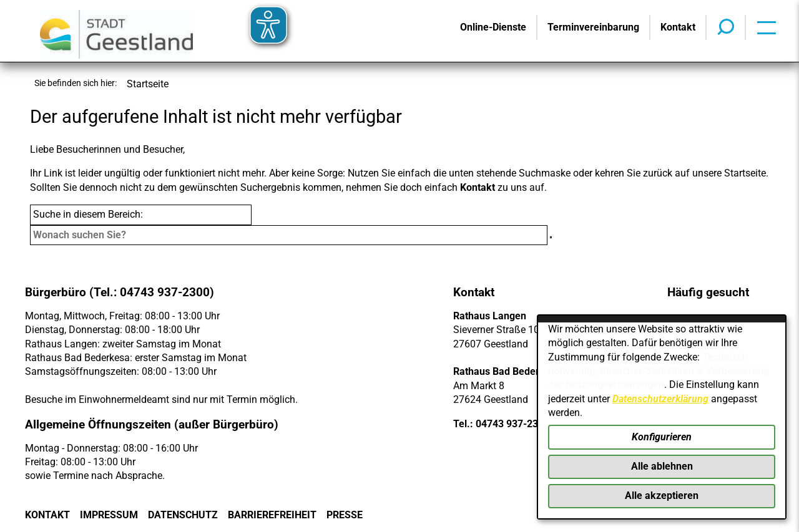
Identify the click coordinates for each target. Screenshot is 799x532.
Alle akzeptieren (662, 496)
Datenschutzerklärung (660, 399)
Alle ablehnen (662, 466)
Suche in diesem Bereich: (88, 214)
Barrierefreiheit (272, 515)
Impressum (109, 515)
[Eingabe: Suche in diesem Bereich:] (289, 235)
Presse (345, 515)
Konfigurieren (662, 437)
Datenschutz (183, 515)
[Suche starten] (551, 237)
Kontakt (478, 187)
